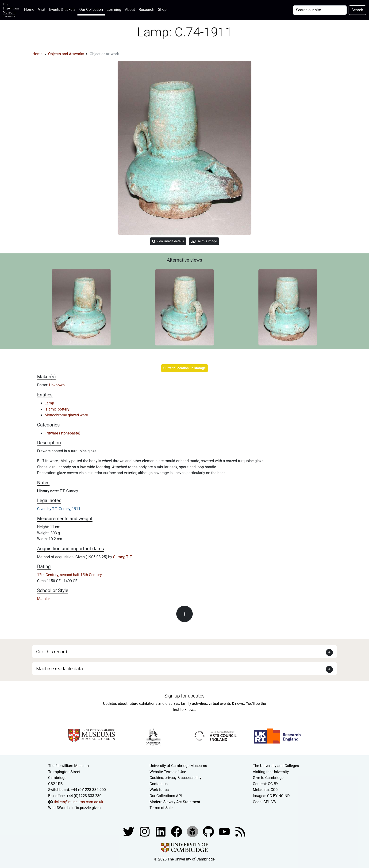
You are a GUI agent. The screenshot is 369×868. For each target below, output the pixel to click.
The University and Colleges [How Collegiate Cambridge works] (276, 766)
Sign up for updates (184, 696)
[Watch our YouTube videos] (225, 831)
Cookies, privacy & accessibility (175, 778)
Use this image (204, 241)
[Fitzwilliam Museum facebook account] (161, 831)
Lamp (49, 403)
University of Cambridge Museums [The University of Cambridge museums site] (178, 766)
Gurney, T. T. (123, 557)
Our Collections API (166, 796)
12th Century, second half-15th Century (69, 575)
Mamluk (44, 599)
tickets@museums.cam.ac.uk (78, 802)
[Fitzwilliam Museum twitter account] (129, 831)
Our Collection (91, 10)
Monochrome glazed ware (66, 415)
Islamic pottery (57, 409)
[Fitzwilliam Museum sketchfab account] (193, 831)
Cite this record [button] (52, 652)
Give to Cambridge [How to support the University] (268, 778)
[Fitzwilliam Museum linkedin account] (177, 831)
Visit (42, 10)
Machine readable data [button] (60, 669)
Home (30, 9)
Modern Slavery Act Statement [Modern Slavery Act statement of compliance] (175, 802)
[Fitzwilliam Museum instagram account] (145, 831)
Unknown (57, 385)
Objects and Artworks (66, 54)
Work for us (159, 790)
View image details (168, 241)
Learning (114, 10)
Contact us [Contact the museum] (159, 784)
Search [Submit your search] (357, 10)
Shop (162, 10)
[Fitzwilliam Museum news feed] (240, 831)
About (130, 10)
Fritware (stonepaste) (62, 433)
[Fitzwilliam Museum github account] (209, 831)
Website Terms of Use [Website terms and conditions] (168, 772)
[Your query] (320, 10)
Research (146, 10)
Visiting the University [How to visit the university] (271, 772)
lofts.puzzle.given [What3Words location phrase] (86, 808)
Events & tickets (62, 10)
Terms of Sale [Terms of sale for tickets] (161, 808)
